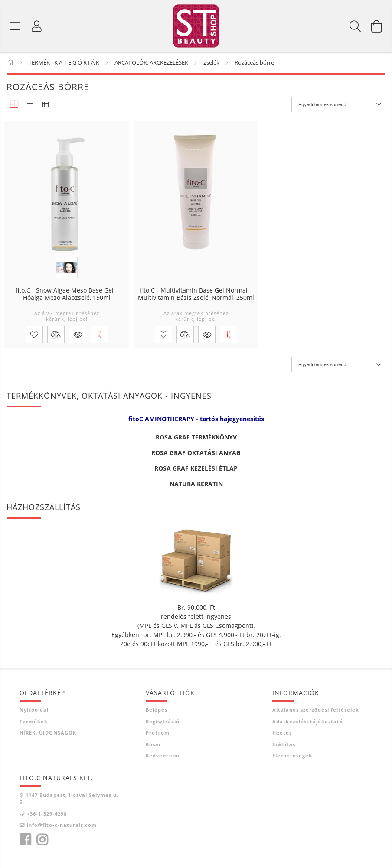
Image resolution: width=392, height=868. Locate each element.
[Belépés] (37, 26)
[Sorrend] (338, 104)
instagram (42, 840)
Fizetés (282, 733)
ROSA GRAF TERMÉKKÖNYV (196, 437)
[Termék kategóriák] (15, 26)
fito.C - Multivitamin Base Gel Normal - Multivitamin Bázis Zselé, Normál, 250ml (196, 294)
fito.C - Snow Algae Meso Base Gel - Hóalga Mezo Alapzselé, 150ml (67, 294)
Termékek (34, 721)
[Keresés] (355, 26)
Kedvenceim (163, 756)
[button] (78, 335)
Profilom (158, 733)
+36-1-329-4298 (47, 814)
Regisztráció (163, 721)
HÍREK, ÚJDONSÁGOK (48, 733)
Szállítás (284, 744)
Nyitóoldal (34, 710)
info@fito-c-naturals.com (62, 825)
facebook (25, 840)
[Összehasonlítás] (56, 335)
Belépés (157, 710)
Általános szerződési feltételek (316, 710)
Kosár (154, 744)
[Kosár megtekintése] (377, 26)
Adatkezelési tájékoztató (308, 721)
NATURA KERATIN (196, 484)
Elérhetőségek (292, 756)
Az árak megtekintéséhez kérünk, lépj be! (67, 316)
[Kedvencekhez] (34, 335)
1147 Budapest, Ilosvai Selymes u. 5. (69, 799)
